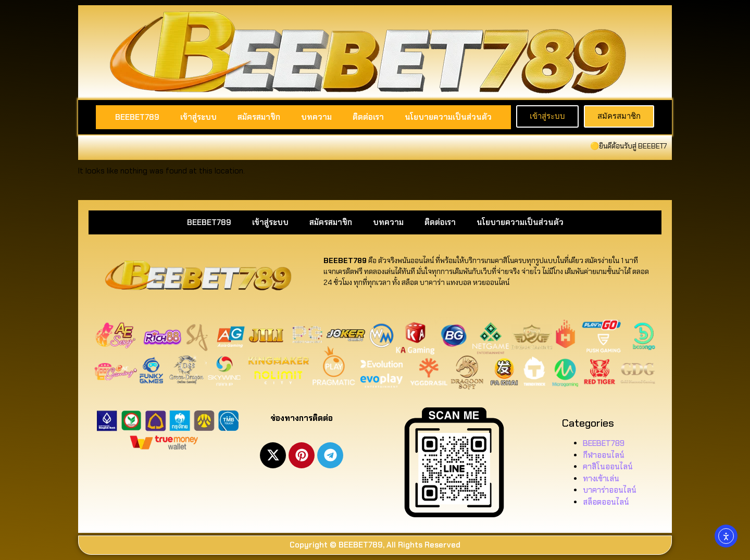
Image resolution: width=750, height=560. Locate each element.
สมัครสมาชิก (259, 117)
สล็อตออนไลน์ (606, 502)
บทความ (316, 117)
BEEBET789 (137, 117)
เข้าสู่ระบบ (198, 117)
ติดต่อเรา (368, 117)
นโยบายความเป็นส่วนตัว (448, 117)
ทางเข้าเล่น (601, 479)
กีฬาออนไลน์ (604, 455)
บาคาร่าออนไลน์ (610, 490)
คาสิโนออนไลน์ (608, 467)
